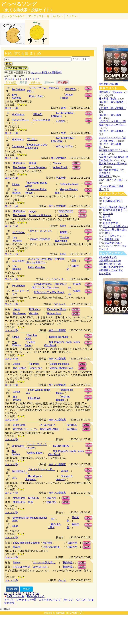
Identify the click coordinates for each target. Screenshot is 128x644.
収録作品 (72, 425)
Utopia (16, 184)
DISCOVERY (66, 211)
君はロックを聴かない (115, 226)
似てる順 (11, 82)
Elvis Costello (17, 96)
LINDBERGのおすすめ (111, 267)
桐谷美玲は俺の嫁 (108, 84)
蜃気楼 (33, 163)
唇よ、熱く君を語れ (116, 230)
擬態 (31, 502)
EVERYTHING (61, 446)
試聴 (88, 88)
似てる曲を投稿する (16, 68)
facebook (12, 589)
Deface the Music (69, 184)
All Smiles (34, 309)
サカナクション (113, 243)
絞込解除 (63, 82)
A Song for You (64, 146)
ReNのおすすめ (36, 596)
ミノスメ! (72, 16)
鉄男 (63, 108)
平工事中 (61, 178)
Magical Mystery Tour (61, 368)
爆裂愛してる (112, 239)
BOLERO (70, 89)
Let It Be (63, 215)
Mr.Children (18, 90)
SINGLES (34, 498)
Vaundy (107, 220)
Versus (57, 163)
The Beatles (19, 167)
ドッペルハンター (56, 279)
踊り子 (107, 217)
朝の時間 (47, 543)
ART (53, 519)
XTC (15, 478)
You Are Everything (40, 239)
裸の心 (108, 233)
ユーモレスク (40, 567)
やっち (62, 580)
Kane (63, 226)
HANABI (38, 114)
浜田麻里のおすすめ (110, 264)
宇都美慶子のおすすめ (111, 270)
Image (32, 211)
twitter (26, 589)
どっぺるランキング (50, 600)
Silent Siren (19, 425)
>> (38, 79)
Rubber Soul (54, 314)
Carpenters (18, 146)
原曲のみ (49, 82)
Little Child (34, 398)
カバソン (58, 16)
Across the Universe (40, 215)
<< (6, 79)
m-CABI (60, 121)
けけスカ (108, 213)
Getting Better (35, 453)
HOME (64, 232)
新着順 (23, 82)
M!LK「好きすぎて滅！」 (113, 180)
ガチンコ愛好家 (57, 206)
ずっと (107, 198)
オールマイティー (114, 236)
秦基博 (16, 547)
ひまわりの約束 (51, 547)
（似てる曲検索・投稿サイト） (27, 10)
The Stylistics (17, 239)
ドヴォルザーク (21, 567)
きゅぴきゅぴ (48, 425)
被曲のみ (36, 82)
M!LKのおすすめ (108, 257)
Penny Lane (35, 368)
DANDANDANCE (50, 429)
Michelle (33, 314)
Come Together (37, 167)
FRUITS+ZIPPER (113, 201)
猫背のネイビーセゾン (25, 429)
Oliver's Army (36, 96)
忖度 (63, 133)
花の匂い (32, 139)
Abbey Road (60, 167)
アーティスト (39, 16)
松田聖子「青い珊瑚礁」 (112, 102)
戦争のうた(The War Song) (49, 292)
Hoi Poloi (34, 364)
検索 (8, 64)
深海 (74, 261)
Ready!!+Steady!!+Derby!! (113, 207)
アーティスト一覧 (26, 600)
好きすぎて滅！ (112, 223)
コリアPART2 (58, 158)
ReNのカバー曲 (15, 596)
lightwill (61, 613)
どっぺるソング (19, 4)
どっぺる (13, 16)
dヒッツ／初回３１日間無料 (46, 73)
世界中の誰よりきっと (115, 210)
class (15, 526)
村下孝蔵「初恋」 (108, 99)
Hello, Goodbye (37, 267)
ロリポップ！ (77, 613)
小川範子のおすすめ (110, 261)
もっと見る (105, 273)
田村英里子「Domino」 (111, 92)
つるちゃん (60, 304)
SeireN (17, 563)
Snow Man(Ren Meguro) (26, 543)
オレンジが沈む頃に (44, 563)
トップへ (9, 600)
